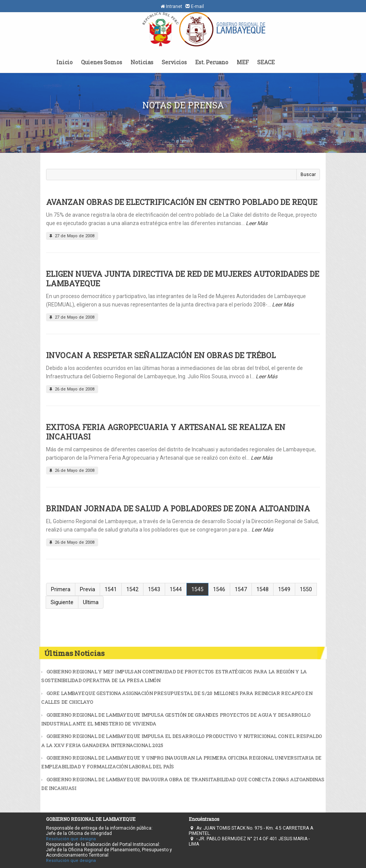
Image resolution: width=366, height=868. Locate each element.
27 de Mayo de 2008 (71, 236)
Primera (61, 589)
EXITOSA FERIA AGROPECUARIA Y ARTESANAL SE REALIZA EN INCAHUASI (166, 432)
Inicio (64, 62)
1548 (263, 589)
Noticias (142, 62)
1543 (154, 589)
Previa (88, 589)
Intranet (171, 6)
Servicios (174, 62)
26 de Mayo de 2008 (71, 389)
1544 (176, 589)
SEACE (266, 62)
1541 (111, 589)
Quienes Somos (102, 62)
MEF (243, 62)
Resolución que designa (71, 839)
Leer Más (257, 223)
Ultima (91, 602)
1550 (306, 589)
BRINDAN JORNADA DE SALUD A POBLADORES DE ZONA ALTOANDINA (178, 508)
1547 (241, 589)
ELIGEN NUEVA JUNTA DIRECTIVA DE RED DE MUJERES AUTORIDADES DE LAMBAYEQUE (183, 278)
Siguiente (62, 602)
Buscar (308, 175)
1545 (197, 589)
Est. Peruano (212, 62)
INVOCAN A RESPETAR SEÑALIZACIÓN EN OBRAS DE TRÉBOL (161, 355)
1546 (219, 589)
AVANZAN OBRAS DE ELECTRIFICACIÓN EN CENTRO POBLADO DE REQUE (182, 202)
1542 (132, 589)
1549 (284, 589)
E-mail (195, 6)
